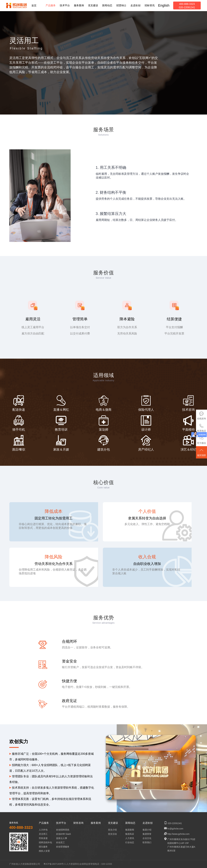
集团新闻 (130, 830)
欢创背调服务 (63, 847)
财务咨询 (78, 823)
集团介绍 (147, 830)
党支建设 (113, 823)
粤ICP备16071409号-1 (55, 864)
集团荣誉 (147, 834)
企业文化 (147, 838)
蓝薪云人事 (62, 838)
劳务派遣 (43, 838)
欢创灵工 (61, 842)
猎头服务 (43, 847)
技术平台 (61, 823)
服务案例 (96, 823)
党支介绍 (112, 830)
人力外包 (43, 830)
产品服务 (44, 823)
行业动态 (130, 842)
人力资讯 (130, 838)
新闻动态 (130, 823)
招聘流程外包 (45, 842)
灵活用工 (43, 834)
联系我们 (147, 842)
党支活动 (112, 834)
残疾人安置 (44, 851)
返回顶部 (201, 453)
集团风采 (130, 834)
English (164, 5)
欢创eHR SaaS (63, 834)
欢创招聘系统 (63, 830)
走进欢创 (148, 823)
